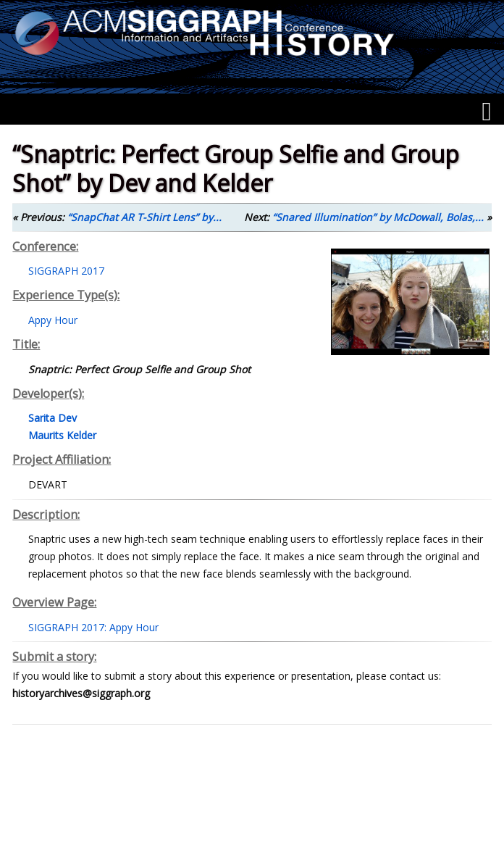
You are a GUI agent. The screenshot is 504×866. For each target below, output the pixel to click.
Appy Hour (53, 320)
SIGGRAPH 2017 (66, 271)
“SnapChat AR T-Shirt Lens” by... (144, 217)
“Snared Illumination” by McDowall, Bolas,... (378, 217)
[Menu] (486, 112)
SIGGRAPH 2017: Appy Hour (93, 627)
